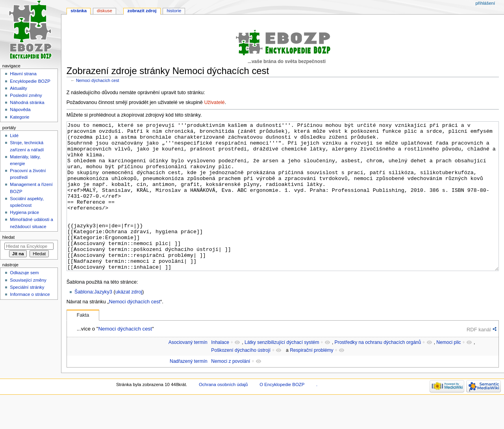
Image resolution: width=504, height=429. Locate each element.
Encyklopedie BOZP (30, 81)
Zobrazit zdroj (142, 11)
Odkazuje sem (24, 273)
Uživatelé (214, 102)
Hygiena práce (24, 212)
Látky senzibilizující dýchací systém (282, 372)
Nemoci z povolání (231, 391)
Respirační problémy (311, 380)
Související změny (28, 280)
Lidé (14, 136)
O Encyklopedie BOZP (282, 414)
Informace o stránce (30, 294)
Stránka (79, 11)
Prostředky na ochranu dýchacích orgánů (378, 372)
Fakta (83, 345)
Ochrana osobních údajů (223, 414)
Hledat (8, 237)
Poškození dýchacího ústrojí (241, 380)
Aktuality (18, 88)
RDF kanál (479, 359)
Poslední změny (26, 95)
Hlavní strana (23, 74)
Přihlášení (485, 3)
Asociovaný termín (188, 372)
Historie (174, 11)
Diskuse (105, 11)
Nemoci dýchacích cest (98, 80)
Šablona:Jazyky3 (93, 321)
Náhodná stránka (27, 102)
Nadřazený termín (189, 391)
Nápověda (20, 110)
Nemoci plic (448, 372)
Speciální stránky (27, 287)
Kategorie (19, 117)
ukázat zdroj (129, 321)
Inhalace (220, 372)
